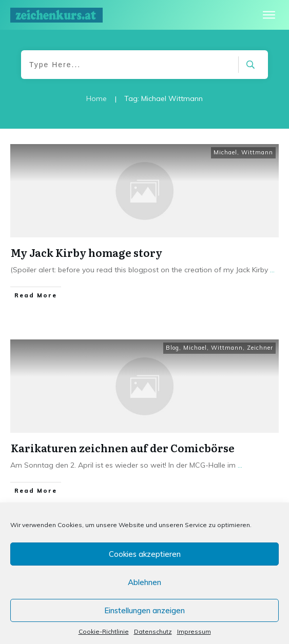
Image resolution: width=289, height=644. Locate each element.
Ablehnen (144, 582)
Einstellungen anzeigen (144, 610)
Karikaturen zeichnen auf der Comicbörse (123, 448)
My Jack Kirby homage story (86, 252)
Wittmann (257, 152)
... (272, 270)
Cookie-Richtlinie (104, 631)
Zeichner (260, 348)
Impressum (194, 631)
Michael (225, 152)
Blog (172, 348)
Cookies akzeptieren (145, 554)
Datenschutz (153, 631)
